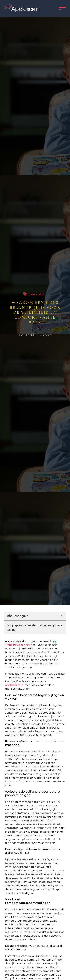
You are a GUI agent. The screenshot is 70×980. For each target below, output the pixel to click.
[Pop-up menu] (62, 8)
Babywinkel (36, 294)
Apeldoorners (14, 685)
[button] (62, 616)
